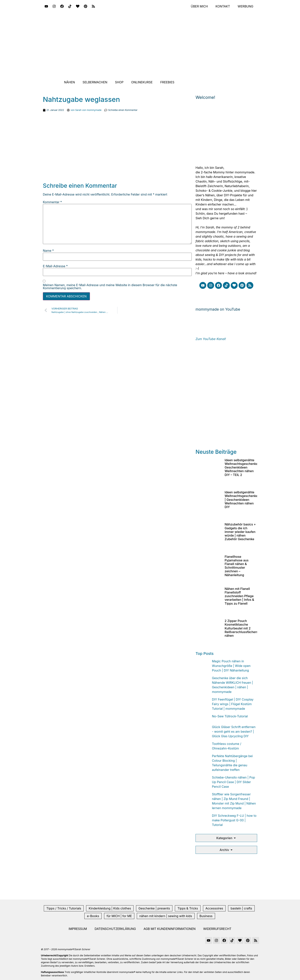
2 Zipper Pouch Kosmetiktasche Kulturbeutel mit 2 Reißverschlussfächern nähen (241, 628)
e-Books (93, 916)
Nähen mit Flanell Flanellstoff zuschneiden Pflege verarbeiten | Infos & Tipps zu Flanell (239, 596)
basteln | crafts (241, 908)
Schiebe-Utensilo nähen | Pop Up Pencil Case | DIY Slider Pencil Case (234, 782)
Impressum (78, 929)
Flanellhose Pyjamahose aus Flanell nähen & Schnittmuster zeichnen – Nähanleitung (237, 566)
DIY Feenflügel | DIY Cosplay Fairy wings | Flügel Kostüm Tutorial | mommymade (233, 704)
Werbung (245, 6)
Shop (119, 82)
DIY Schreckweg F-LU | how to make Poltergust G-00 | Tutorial (234, 820)
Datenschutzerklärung (115, 929)
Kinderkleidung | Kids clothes (110, 908)
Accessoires (214, 908)
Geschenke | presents (154, 908)
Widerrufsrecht (217, 929)
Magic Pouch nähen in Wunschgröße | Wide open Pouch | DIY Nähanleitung (231, 666)
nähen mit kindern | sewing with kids (166, 916)
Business (206, 916)
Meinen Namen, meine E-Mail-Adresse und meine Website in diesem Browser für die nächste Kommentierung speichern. (110, 287)
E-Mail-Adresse (55, 266)
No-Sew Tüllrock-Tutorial (230, 716)
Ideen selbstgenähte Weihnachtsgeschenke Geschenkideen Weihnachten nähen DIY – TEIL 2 (241, 467)
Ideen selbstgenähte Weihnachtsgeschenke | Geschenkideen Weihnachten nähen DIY (241, 500)
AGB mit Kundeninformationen (170, 929)
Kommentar (52, 202)
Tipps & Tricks (188, 908)
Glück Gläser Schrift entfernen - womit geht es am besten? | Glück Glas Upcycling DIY (234, 732)
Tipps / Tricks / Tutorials (64, 908)
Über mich (199, 6)
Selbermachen (95, 82)
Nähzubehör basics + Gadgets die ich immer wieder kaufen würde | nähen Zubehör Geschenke (240, 532)
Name (48, 251)
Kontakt (223, 6)
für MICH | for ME (119, 916)
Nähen (70, 82)
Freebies (167, 82)
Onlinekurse (142, 82)
